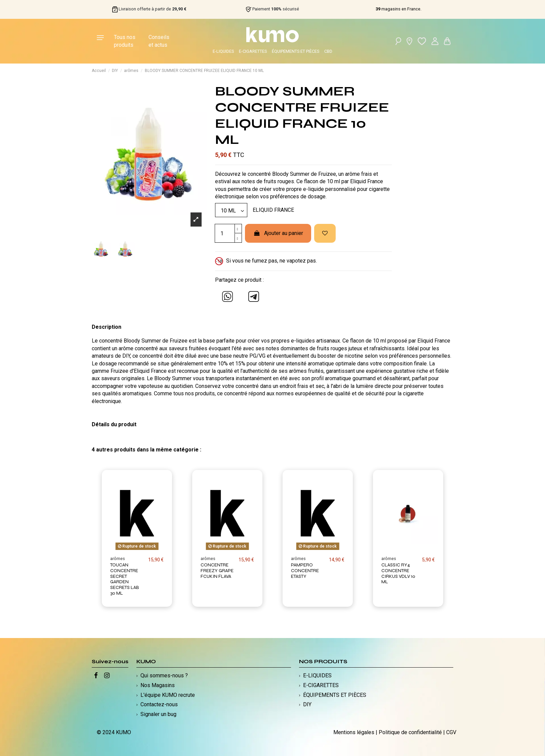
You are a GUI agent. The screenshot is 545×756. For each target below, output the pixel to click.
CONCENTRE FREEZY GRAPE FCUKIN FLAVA (217, 571)
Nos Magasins (158, 685)
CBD (328, 51)
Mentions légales (354, 732)
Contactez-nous (159, 704)
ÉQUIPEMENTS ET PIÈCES (296, 51)
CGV (451, 732)
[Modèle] (231, 210)
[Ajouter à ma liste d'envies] (325, 233)
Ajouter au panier (278, 233)
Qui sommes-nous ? (164, 675)
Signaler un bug (158, 714)
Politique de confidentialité (410, 732)
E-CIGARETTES (253, 51)
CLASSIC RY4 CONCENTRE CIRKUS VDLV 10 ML (398, 573)
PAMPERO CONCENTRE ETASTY (305, 571)
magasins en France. (399, 9)
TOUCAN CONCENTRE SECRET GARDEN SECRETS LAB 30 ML (125, 579)
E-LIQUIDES (223, 51)
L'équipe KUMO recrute (168, 695)
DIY (307, 704)
